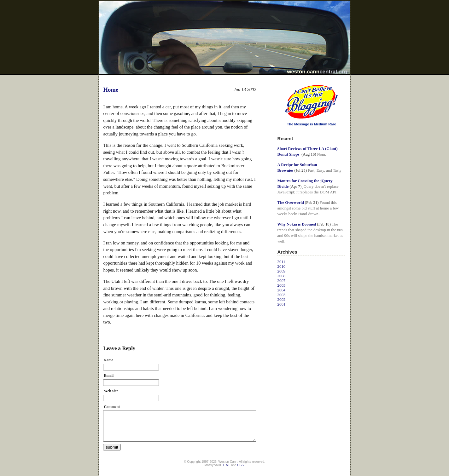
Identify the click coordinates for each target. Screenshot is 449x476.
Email (109, 376)
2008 (282, 276)
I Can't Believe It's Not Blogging (278, 83)
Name (108, 360)
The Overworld (291, 203)
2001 (282, 304)
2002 (282, 300)
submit (112, 447)
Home (111, 90)
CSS (240, 465)
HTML (226, 465)
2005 (282, 285)
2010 (282, 267)
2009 (282, 271)
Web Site (111, 391)
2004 (282, 290)
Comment (112, 407)
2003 (282, 295)
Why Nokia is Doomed (297, 224)
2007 (282, 281)
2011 (281, 262)
